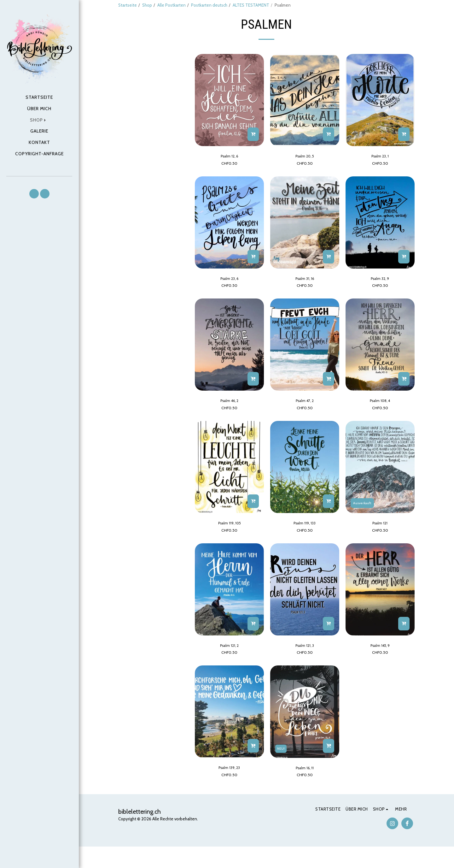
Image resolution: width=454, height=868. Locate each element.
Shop (147, 5)
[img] (229, 115)
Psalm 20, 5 (305, 172)
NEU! (282, 768)
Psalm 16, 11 (305, 788)
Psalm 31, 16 (305, 295)
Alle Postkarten (172, 5)
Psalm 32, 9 (380, 295)
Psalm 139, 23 (229, 788)
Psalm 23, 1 (380, 172)
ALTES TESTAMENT (251, 5)
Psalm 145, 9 (380, 665)
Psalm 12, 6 (229, 172)
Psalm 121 (380, 542)
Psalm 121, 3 (305, 665)
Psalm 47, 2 (305, 419)
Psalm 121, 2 (229, 665)
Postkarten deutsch (209, 5)
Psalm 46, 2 (229, 419)
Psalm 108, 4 (380, 419)
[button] (34, 194)
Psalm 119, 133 (305, 542)
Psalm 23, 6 (229, 295)
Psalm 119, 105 (229, 542)
